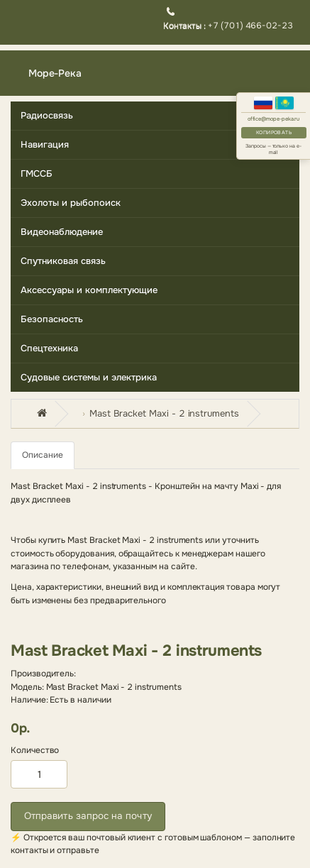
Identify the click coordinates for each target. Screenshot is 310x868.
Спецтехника (49, 348)
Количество (35, 750)
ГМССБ (37, 174)
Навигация (45, 144)
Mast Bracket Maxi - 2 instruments (164, 413)
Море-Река (55, 73)
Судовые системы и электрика (89, 377)
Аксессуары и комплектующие (89, 290)
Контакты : (186, 26)
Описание (43, 455)
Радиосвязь (47, 115)
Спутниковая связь (63, 261)
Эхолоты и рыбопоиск (71, 203)
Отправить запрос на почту (88, 816)
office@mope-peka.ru (274, 119)
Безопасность (52, 319)
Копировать (274, 132)
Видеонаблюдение (62, 232)
